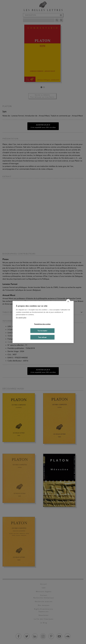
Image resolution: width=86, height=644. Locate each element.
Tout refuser (42, 337)
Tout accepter (42, 331)
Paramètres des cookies (42, 324)
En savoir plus (21, 317)
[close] (68, 301)
